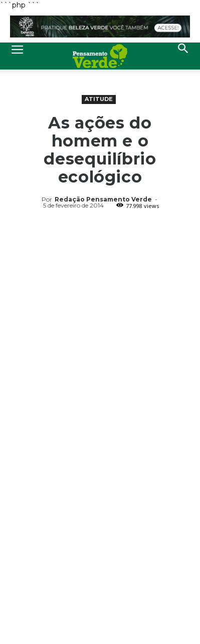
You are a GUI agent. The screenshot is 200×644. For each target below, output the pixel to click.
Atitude (99, 99)
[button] (183, 56)
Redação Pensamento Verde (103, 199)
